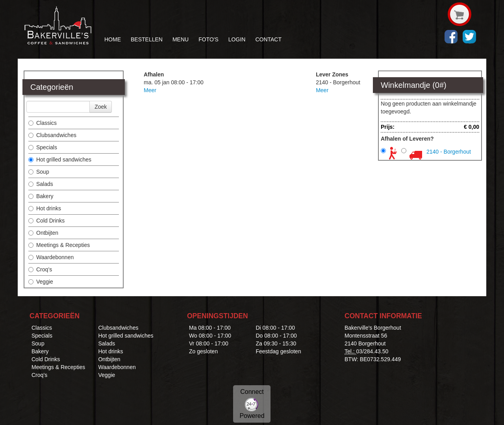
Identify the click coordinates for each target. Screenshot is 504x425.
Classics (43, 123)
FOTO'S (208, 39)
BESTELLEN (147, 39)
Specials (43, 147)
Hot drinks (45, 208)
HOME (113, 39)
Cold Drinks (46, 221)
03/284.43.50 (372, 351)
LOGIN (237, 39)
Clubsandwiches (52, 135)
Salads (41, 184)
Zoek (101, 107)
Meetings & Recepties (59, 245)
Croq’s (40, 269)
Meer (150, 90)
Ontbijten (43, 233)
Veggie (41, 282)
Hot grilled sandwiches (60, 160)
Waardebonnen (51, 257)
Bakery (41, 196)
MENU (181, 39)
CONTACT (268, 39)
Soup (39, 172)
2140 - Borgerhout (449, 152)
